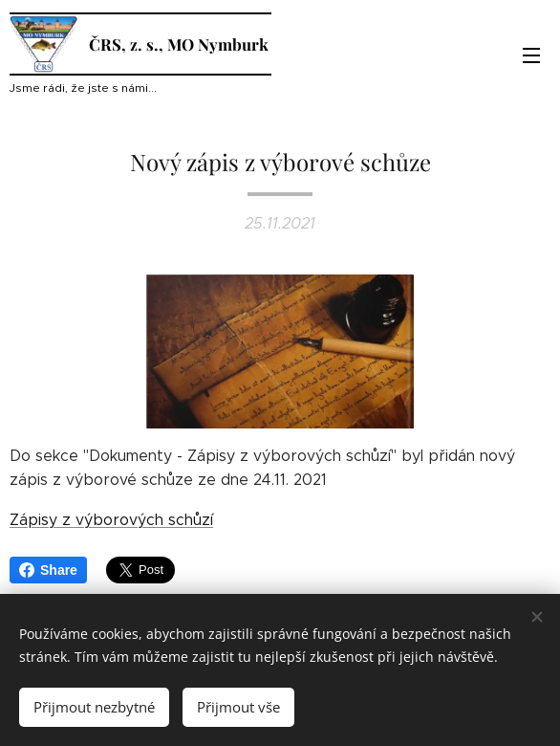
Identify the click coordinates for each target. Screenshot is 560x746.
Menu (531, 55)
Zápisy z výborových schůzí (111, 519)
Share (48, 570)
